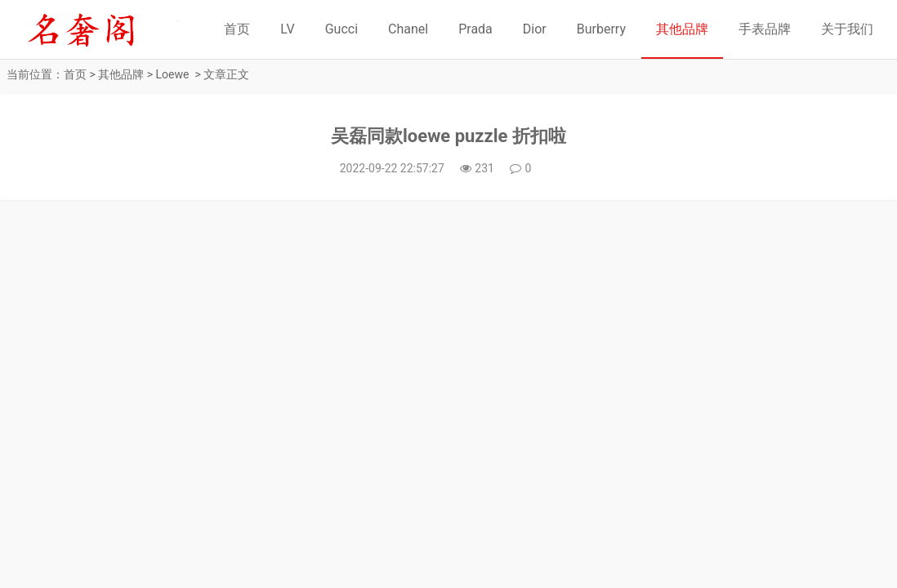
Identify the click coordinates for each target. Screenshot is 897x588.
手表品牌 (765, 29)
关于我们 (847, 29)
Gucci (341, 29)
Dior (535, 29)
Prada (475, 29)
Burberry (601, 29)
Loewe (173, 74)
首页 (237, 29)
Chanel (408, 29)
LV (287, 29)
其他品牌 (682, 29)
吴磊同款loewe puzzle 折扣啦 (448, 136)
